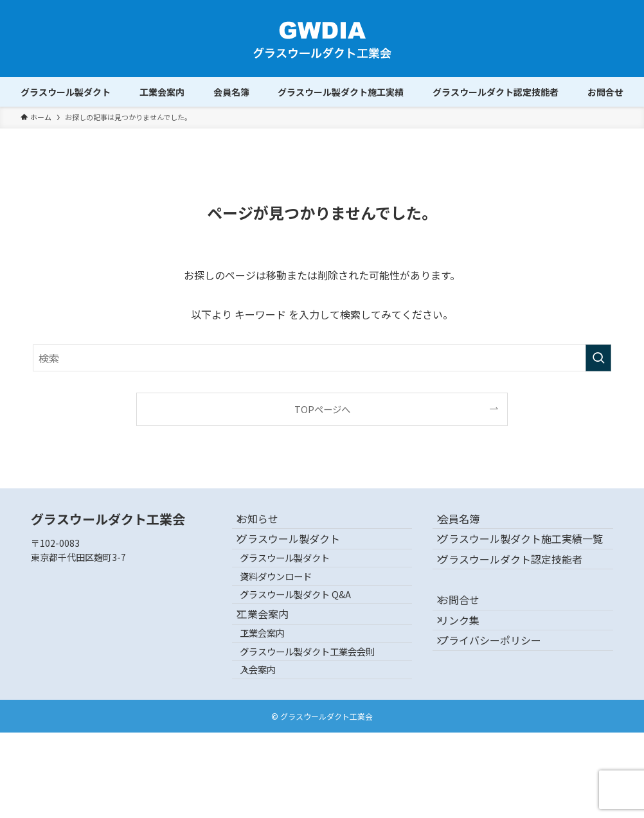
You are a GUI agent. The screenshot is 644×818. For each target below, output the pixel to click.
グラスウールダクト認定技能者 (520, 599)
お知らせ (268, 524)
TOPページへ (322, 409)
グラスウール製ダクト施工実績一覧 (525, 561)
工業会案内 (273, 667)
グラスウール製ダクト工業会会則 (323, 723)
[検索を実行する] (598, 358)
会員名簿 (469, 524)
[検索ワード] (322, 358)
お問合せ (469, 650)
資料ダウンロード (291, 610)
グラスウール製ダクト (299, 554)
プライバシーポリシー (499, 711)
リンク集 (469, 680)
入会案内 (273, 750)
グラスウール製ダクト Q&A (311, 638)
